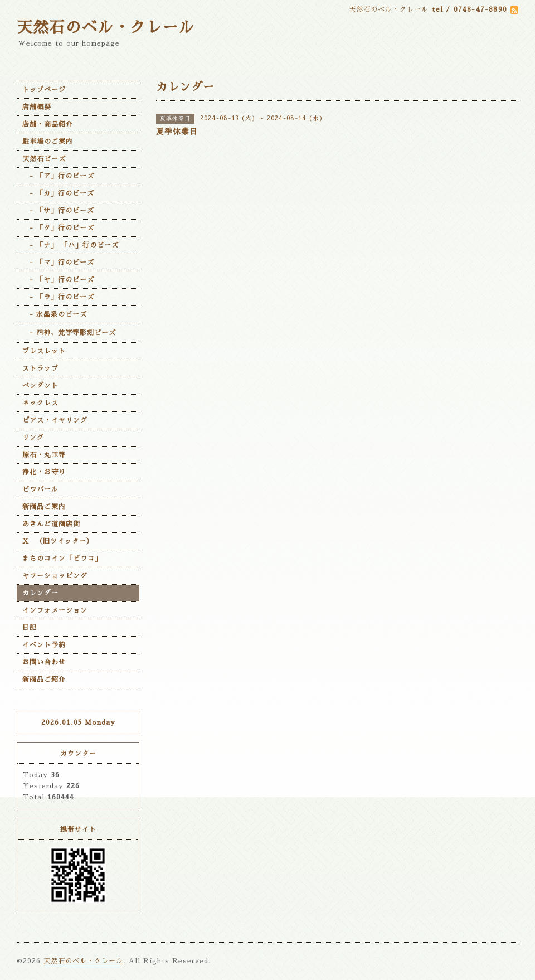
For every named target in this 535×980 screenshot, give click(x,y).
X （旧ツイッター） (58, 541)
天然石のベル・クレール (106, 28)
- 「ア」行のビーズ (58, 176)
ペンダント (40, 386)
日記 (30, 628)
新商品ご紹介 (44, 680)
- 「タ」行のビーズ (58, 228)
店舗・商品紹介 (48, 124)
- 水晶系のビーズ (55, 314)
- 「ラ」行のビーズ (58, 297)
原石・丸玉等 (44, 455)
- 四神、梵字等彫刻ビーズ (69, 333)
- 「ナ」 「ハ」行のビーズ (70, 245)
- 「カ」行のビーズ (58, 193)
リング (33, 438)
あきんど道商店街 (51, 524)
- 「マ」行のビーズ (58, 263)
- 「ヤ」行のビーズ (58, 280)
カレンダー (40, 593)
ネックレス (40, 403)
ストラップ (40, 368)
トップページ (44, 90)
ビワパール (40, 489)
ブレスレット (44, 351)
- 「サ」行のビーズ (58, 211)
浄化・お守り (44, 472)
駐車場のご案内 (48, 142)
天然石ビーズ (44, 159)
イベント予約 (44, 645)
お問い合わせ (44, 662)
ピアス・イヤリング (55, 420)
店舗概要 (37, 107)
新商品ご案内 (44, 507)
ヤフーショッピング (55, 576)
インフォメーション (55, 610)
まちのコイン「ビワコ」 (62, 559)
